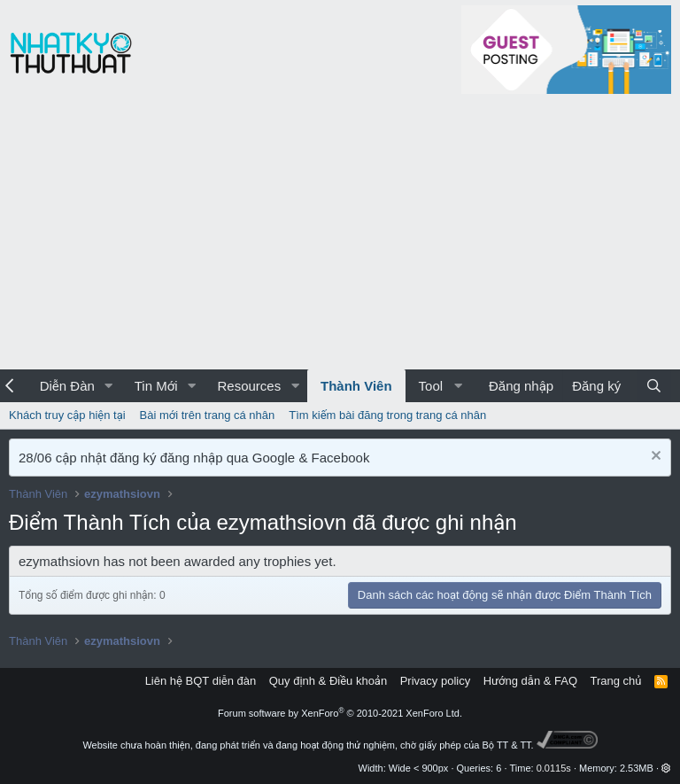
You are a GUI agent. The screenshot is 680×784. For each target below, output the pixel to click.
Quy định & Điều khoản (328, 681)
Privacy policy (435, 681)
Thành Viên (356, 386)
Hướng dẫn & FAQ (530, 681)
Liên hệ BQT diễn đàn (201, 681)
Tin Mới (156, 386)
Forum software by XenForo (340, 713)
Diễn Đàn (67, 386)
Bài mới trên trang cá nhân (208, 415)
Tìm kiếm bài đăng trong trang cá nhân (387, 415)
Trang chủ (616, 681)
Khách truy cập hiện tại (67, 415)
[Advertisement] (340, 237)
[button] (109, 386)
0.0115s (554, 768)
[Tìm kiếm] (654, 386)
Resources (249, 386)
